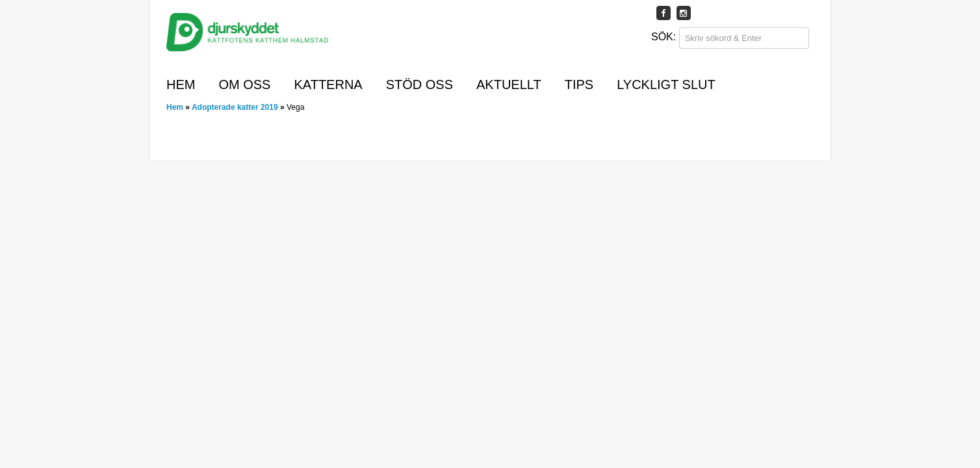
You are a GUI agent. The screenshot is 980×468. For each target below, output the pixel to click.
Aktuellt (509, 84)
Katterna (328, 84)
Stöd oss (419, 84)
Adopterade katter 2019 (235, 107)
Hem (181, 84)
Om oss (244, 84)
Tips (579, 84)
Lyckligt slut (666, 84)
